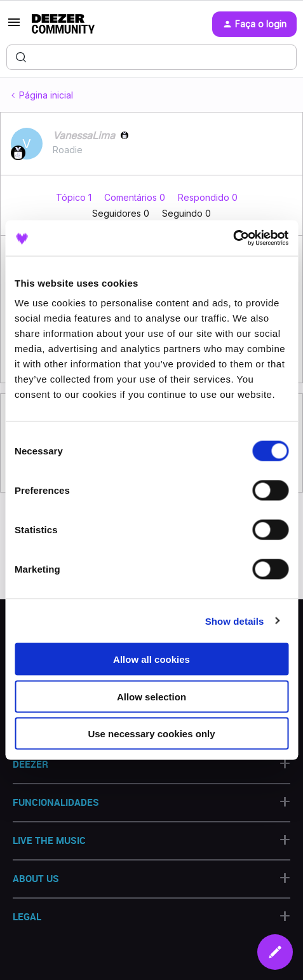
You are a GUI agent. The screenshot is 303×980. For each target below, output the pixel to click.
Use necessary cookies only (151, 734)
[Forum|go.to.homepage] (63, 24)
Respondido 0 (208, 197)
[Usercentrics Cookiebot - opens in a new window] (233, 238)
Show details (235, 621)
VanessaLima (84, 135)
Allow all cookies (151, 659)
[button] (14, 26)
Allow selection (151, 696)
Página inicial (46, 95)
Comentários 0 (136, 197)
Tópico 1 (75, 197)
